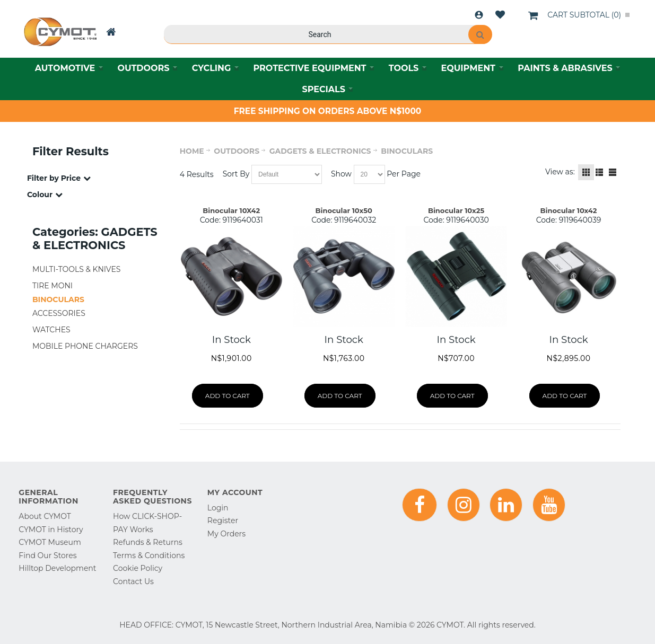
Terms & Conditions (149, 555)
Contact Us (133, 581)
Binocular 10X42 (231, 210)
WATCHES (51, 330)
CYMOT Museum (50, 542)
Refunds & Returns (148, 542)
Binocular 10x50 (344, 210)
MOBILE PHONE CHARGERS (85, 346)
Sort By (236, 174)
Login (479, 15)
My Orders (226, 534)
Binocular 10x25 (456, 210)
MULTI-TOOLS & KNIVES (77, 269)
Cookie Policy (138, 568)
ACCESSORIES (59, 313)
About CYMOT (45, 516)
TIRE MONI (53, 286)
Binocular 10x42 (569, 210)
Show (341, 174)
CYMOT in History (51, 530)
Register (223, 521)
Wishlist (500, 15)
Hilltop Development (57, 568)
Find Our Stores (47, 555)
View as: (560, 172)
